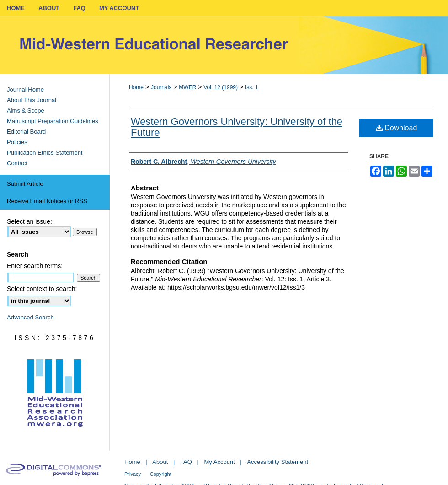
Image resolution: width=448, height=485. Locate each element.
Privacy (133, 474)
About (160, 462)
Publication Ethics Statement (45, 153)
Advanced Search (30, 317)
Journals (161, 87)
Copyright (161, 474)
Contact (17, 163)
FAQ (186, 462)
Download (397, 128)
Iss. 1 (252, 87)
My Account (220, 462)
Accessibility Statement (277, 462)
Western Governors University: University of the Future (237, 127)
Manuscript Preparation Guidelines (52, 121)
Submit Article (25, 184)
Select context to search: (42, 289)
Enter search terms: (35, 266)
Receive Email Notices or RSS (47, 201)
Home (136, 87)
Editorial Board (26, 132)
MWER (187, 87)
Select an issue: (29, 221)
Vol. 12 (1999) (221, 87)
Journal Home (25, 89)
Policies (17, 142)
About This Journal (32, 100)
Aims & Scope (26, 110)
